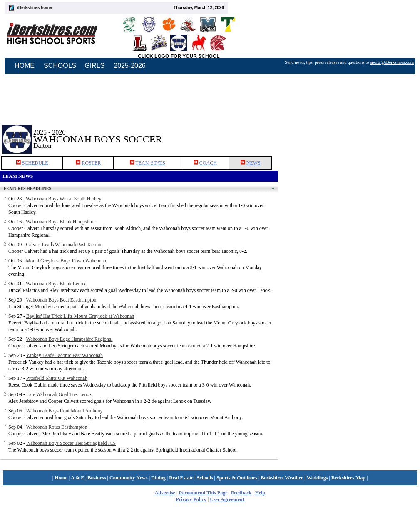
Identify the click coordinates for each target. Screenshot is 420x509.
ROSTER (91, 163)
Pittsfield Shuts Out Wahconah (57, 378)
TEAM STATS (150, 163)
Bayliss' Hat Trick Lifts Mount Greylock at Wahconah (80, 316)
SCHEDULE (35, 163)
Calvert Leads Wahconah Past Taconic (64, 245)
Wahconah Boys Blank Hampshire (60, 222)
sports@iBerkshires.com (392, 62)
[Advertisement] (349, 133)
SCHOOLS (60, 66)
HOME (25, 66)
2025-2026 (130, 66)
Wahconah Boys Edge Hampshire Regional (70, 339)
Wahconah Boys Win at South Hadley (63, 199)
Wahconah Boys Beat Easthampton (61, 300)
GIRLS (94, 66)
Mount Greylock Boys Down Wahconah (66, 261)
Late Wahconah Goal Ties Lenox (59, 394)
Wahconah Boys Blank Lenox (56, 284)
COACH (208, 163)
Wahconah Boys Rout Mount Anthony (65, 411)
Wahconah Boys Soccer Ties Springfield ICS (71, 443)
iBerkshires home (35, 8)
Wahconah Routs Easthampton (57, 427)
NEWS (253, 163)
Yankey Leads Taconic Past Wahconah (65, 355)
